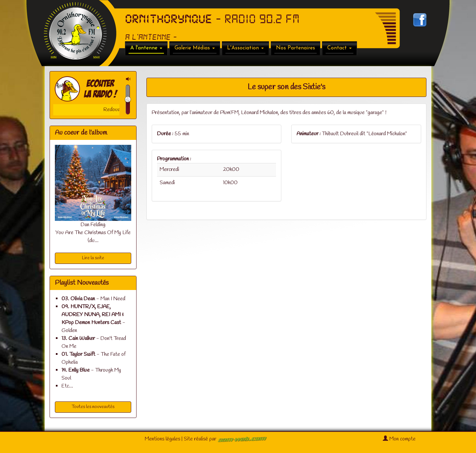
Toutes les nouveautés (93, 407)
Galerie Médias (195, 48)
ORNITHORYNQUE (169, 19)
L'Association (245, 48)
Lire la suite (93, 258)
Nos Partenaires (296, 48)
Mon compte (399, 439)
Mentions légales (162, 439)
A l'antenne (146, 48)
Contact (339, 48)
